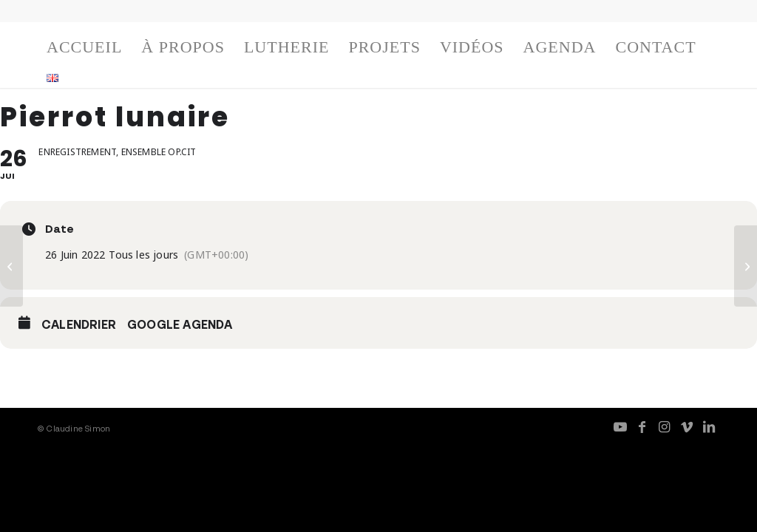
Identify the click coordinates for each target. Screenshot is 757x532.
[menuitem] (84, 51)
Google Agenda (180, 324)
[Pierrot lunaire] (11, 266)
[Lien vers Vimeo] (687, 426)
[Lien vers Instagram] (665, 426)
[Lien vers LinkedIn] (709, 426)
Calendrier (79, 324)
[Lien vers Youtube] (620, 426)
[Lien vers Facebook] (642, 426)
